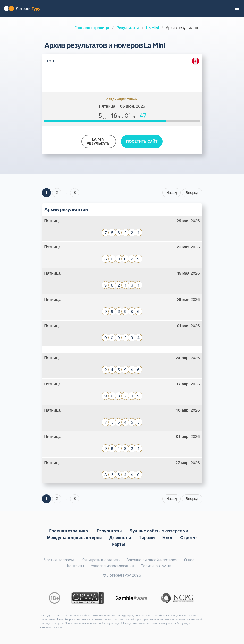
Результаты (128, 28)
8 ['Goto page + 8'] (75, 193)
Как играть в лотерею (101, 560)
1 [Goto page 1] (46, 193)
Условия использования (112, 566)
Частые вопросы (59, 560)
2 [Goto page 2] (57, 193)
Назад (172, 193)
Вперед (192, 193)
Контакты (75, 566)
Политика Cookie (156, 566)
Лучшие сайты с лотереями (159, 531)
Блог (168, 537)
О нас (189, 560)
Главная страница (92, 28)
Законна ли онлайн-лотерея (152, 560)
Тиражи (147, 537)
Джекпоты (120, 537)
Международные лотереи (74, 537)
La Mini (152, 28)
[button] (237, 9)
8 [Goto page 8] (75, 499)
